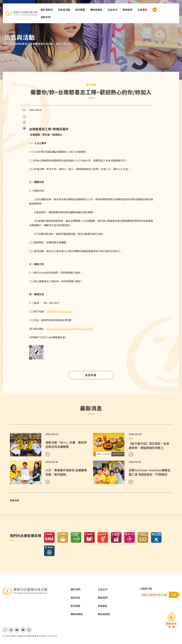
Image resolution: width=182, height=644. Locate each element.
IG (11, 630)
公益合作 (113, 10)
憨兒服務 (81, 10)
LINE (23, 630)
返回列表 (91, 375)
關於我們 (76, 589)
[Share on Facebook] (24, 117)
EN (155, 10)
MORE (48, 454)
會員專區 (103, 606)
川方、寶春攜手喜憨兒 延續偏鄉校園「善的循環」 (66, 472)
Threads (29, 630)
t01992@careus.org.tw (59, 311)
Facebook (5, 630)
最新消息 (76, 598)
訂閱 (174, 595)
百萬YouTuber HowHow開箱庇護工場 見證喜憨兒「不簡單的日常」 (150, 474)
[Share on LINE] (24, 128)
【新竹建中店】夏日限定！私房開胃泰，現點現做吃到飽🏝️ (149, 446)
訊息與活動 (64, 10)
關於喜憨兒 (47, 10)
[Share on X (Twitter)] (24, 123)
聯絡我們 (128, 10)
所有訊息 (15, 500)
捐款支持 (46, 17)
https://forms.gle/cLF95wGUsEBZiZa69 (69, 329)
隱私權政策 (104, 614)
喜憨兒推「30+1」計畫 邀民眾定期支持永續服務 (66, 444)
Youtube (17, 630)
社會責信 (143, 10)
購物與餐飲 (97, 10)
